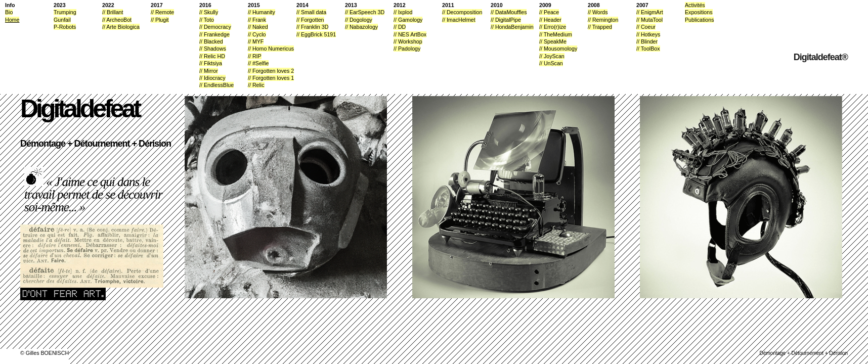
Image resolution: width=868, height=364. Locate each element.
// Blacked (211, 41)
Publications (699, 20)
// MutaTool (649, 20)
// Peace (549, 12)
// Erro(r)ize (553, 27)
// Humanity (262, 12)
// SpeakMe (553, 41)
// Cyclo (257, 34)
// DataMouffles (509, 12)
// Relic (256, 85)
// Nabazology (361, 27)
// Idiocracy (212, 78)
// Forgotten (310, 20)
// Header (550, 20)
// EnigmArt (650, 12)
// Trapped (600, 27)
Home (12, 20)
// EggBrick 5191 (316, 34)
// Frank (257, 20)
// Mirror (209, 71)
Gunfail (62, 20)
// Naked (258, 27)
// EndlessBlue (216, 85)
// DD (400, 27)
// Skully (209, 12)
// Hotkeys (648, 34)
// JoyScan (552, 56)
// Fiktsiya (211, 63)
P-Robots (65, 27)
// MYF (256, 41)
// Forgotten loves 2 (271, 71)
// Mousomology (558, 49)
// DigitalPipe (506, 20)
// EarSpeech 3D (365, 12)
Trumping (65, 12)
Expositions (699, 12)
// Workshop (408, 41)
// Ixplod (403, 12)
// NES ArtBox (410, 34)
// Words (598, 12)
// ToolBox (648, 49)
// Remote (162, 12)
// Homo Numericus (271, 49)
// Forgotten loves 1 (271, 78)
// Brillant (113, 12)
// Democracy (215, 27)
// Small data (311, 12)
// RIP (255, 56)
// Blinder (647, 41)
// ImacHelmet (459, 20)
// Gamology (408, 20)
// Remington (603, 20)
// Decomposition (462, 12)
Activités (695, 5)
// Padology (407, 49)
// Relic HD (212, 56)
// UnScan (551, 63)
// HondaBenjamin (512, 27)
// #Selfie (258, 63)
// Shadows (213, 49)
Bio (9, 12)
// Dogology (359, 20)
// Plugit (160, 20)
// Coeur (646, 27)
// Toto (207, 20)
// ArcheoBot (117, 20)
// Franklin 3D (312, 27)
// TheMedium (556, 34)
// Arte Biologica (121, 27)
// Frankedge (214, 34)
